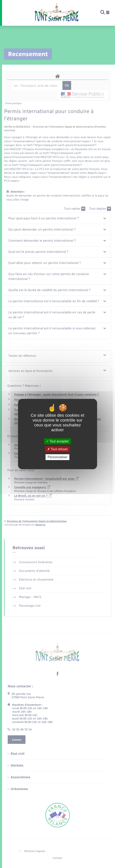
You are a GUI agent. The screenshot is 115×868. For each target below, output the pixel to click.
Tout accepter (58, 441)
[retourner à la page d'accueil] (57, 13)
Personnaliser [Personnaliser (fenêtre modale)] (58, 457)
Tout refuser (58, 449)
